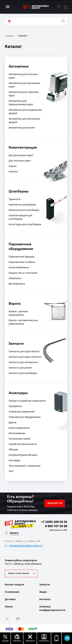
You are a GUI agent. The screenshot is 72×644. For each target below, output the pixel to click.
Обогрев (13, 450)
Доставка (10, 599)
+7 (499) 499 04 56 (54, 522)
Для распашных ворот (21, 155)
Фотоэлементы (17, 433)
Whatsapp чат (55, 503)
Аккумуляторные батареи (23, 455)
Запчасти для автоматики (23, 362)
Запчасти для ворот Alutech (24, 352)
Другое (13, 423)
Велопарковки (17, 284)
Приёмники (15, 406)
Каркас (13, 166)
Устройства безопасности (23, 444)
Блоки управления (19, 428)
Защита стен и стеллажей (23, 273)
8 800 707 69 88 (55, 528)
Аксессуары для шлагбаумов (25, 225)
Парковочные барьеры (22, 257)
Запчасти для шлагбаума (23, 373)
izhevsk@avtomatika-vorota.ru (24, 546)
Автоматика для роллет (22, 128)
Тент (11, 471)
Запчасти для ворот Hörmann (25, 357)
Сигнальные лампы (19, 439)
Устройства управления (22, 412)
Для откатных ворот (20, 161)
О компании (12, 592)
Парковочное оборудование (25, 417)
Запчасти (45, 585)
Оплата (9, 607)
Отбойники (15, 278)
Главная (9, 36)
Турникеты (15, 199)
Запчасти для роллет (20, 368)
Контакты (45, 599)
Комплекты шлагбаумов (22, 205)
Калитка (13, 172)
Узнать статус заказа (18, 573)
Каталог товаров (9, 21)
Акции (43, 592)
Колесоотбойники (19, 268)
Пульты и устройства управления (27, 401)
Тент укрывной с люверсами (25, 466)
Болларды (14, 461)
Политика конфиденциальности (52, 609)
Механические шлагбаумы (24, 210)
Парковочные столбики (22, 262)
